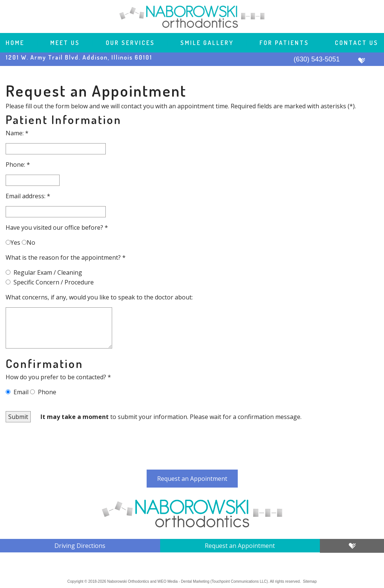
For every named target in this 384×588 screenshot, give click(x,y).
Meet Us (65, 43)
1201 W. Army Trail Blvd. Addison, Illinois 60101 (79, 57)
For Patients (284, 43)
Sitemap (310, 581)
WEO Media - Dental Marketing (183, 581)
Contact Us (357, 43)
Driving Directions (80, 546)
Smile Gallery (207, 43)
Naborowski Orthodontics (128, 581)
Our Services (130, 43)
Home (15, 43)
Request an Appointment (192, 479)
